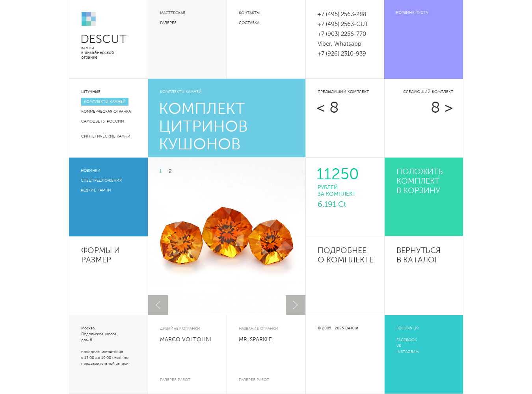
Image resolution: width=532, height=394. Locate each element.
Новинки (91, 171)
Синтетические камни (106, 136)
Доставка (249, 23)
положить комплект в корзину (420, 182)
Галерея (168, 23)
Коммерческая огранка (106, 112)
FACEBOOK (407, 340)
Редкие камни (96, 190)
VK (399, 346)
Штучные (91, 92)
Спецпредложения (101, 180)
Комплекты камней (105, 102)
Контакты (249, 13)
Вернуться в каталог (419, 256)
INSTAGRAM (407, 352)
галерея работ (175, 380)
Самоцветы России (103, 121)
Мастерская (173, 13)
